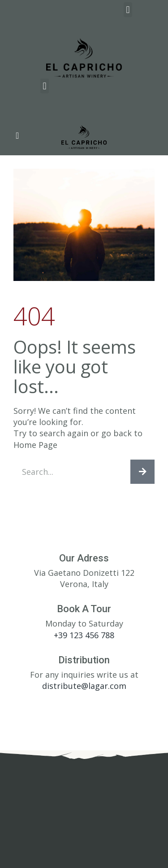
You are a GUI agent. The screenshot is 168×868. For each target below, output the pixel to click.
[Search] (142, 472)
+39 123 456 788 (84, 635)
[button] (128, 10)
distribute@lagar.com (84, 686)
